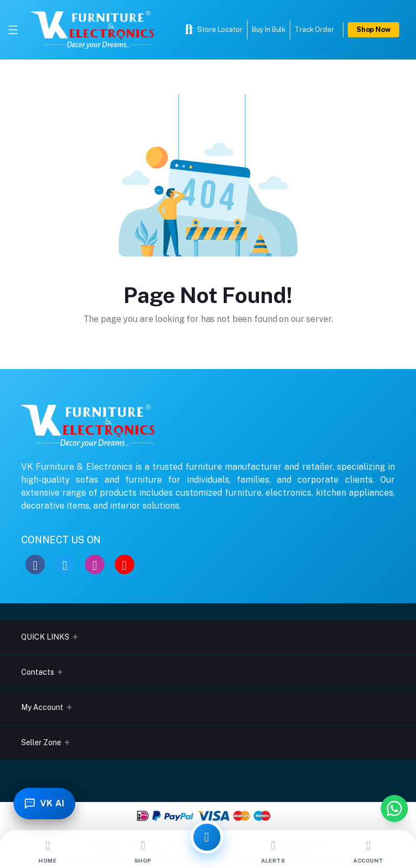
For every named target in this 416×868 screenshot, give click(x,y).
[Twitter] (65, 564)
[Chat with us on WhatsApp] (394, 808)
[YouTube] (125, 564)
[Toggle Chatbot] (45, 803)
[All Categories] (207, 837)
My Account (42, 707)
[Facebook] (35, 564)
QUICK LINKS (45, 637)
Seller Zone (41, 742)
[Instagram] (95, 564)
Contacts (38, 672)
